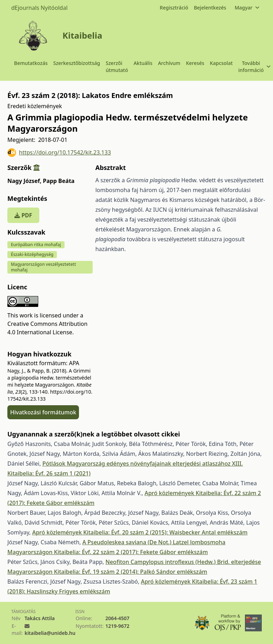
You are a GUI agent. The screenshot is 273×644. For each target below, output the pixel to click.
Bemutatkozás (31, 63)
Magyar (247, 8)
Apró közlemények (170, 493)
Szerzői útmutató (117, 67)
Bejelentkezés (210, 8)
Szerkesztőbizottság (77, 63)
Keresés (195, 63)
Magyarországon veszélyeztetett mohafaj (44, 267)
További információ (254, 67)
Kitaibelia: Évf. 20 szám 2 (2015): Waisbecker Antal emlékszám (165, 532)
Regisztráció (174, 8)
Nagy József (24, 181)
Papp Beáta (59, 181)
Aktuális (143, 63)
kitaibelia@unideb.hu (50, 633)
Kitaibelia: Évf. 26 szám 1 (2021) (49, 473)
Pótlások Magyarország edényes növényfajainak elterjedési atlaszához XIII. (143, 464)
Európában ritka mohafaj (36, 245)
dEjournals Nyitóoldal (39, 8)
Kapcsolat (221, 63)
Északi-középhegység (32, 254)
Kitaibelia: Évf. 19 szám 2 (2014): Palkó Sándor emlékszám (131, 572)
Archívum (169, 63)
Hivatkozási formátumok (43, 412)
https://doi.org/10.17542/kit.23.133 (59, 153)
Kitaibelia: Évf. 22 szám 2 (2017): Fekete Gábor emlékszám (131, 552)
